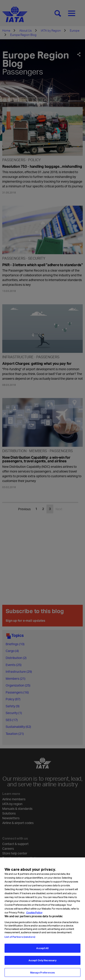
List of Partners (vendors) (20, 944)
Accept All (42, 955)
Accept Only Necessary (42, 967)
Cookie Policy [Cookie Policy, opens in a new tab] (34, 919)
